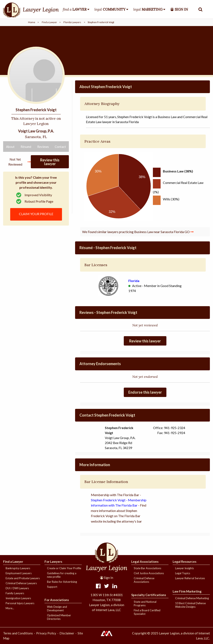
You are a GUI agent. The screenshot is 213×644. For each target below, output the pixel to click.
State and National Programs (145, 603)
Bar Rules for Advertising (62, 582)
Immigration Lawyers (18, 598)
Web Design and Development (57, 608)
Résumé (26, 147)
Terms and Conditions (18, 633)
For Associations (57, 600)
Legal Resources (185, 562)
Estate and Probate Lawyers (23, 578)
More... (10, 608)
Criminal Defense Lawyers (21, 583)
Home (32, 22)
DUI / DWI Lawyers (17, 588)
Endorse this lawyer (145, 392)
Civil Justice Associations (149, 573)
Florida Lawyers (72, 22)
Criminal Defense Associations (144, 580)
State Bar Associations (147, 568)
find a (75, 9)
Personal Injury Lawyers (20, 603)
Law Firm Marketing (187, 591)
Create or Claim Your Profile (64, 568)
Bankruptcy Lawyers (18, 568)
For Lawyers (53, 562)
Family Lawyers (15, 593)
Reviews (43, 147)
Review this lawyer (50, 162)
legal (110, 9)
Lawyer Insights (185, 568)
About (10, 147)
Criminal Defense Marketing (192, 598)
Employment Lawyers (19, 573)
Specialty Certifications (149, 595)
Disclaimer (67, 633)
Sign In (107, 578)
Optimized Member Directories (59, 617)
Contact (60, 147)
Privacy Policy (46, 633)
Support (52, 587)
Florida (134, 281)
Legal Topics (183, 573)
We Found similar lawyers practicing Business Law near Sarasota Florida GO (138, 232)
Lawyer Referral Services (190, 578)
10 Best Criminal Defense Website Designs (190, 605)
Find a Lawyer (49, 22)
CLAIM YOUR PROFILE (36, 214)
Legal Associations (145, 562)
